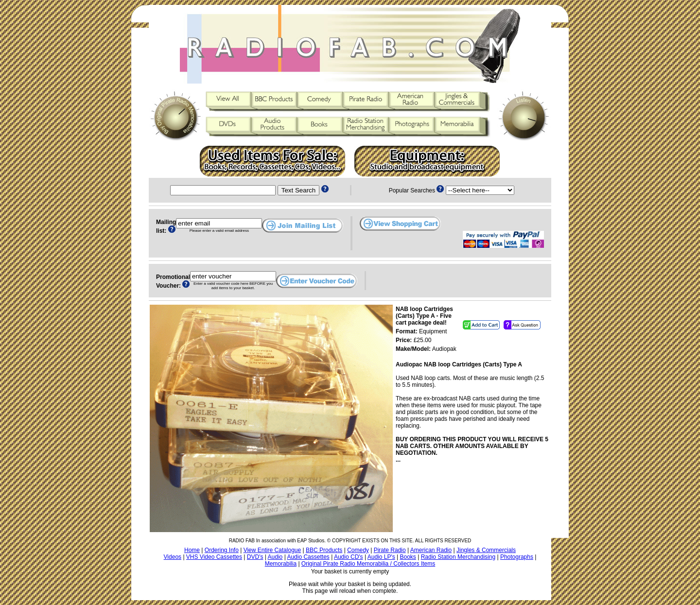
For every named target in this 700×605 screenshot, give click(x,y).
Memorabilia (281, 564)
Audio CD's (349, 557)
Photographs (517, 557)
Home (192, 550)
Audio (275, 557)
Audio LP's (381, 557)
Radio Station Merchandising (458, 557)
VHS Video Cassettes (214, 557)
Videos (173, 557)
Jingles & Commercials (486, 550)
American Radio (431, 550)
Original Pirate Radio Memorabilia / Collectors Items (368, 564)
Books (408, 557)
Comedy (358, 550)
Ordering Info (222, 550)
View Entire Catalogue (272, 550)
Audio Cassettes (308, 557)
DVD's (255, 557)
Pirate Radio (390, 550)
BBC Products (324, 550)
